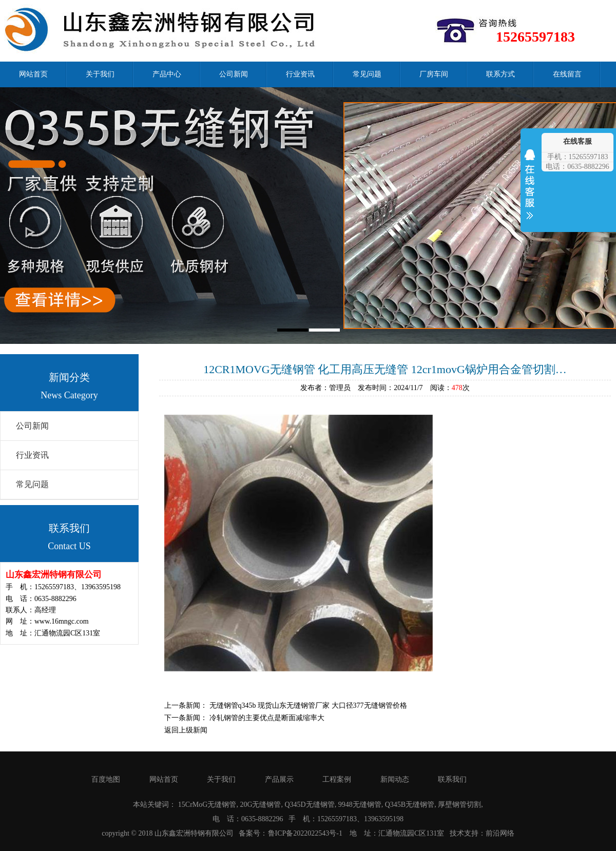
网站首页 (33, 74)
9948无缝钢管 (360, 805)
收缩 (530, 191)
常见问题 (367, 74)
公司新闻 (234, 74)
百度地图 (106, 779)
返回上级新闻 (186, 730)
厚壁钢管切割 (459, 805)
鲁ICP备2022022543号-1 (305, 833)
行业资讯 (300, 74)
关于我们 (100, 74)
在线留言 (567, 74)
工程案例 (337, 779)
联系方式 (500, 74)
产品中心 (167, 74)
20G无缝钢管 (260, 805)
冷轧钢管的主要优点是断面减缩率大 (267, 718)
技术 (457, 833)
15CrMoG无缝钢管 (207, 805)
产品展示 (279, 779)
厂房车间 (434, 74)
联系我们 (452, 779)
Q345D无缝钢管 (310, 805)
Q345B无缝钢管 (410, 805)
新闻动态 (395, 779)
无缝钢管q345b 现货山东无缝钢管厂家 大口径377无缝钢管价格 (308, 705)
